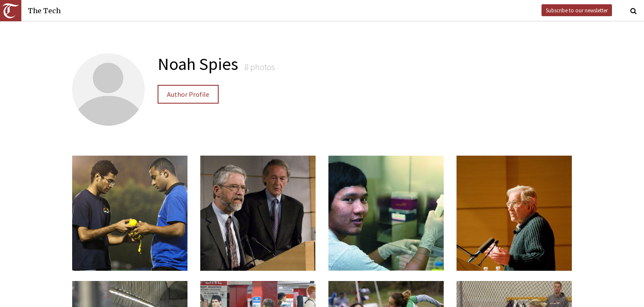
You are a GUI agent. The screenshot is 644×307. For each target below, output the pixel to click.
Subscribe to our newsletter (577, 10)
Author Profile (188, 94)
